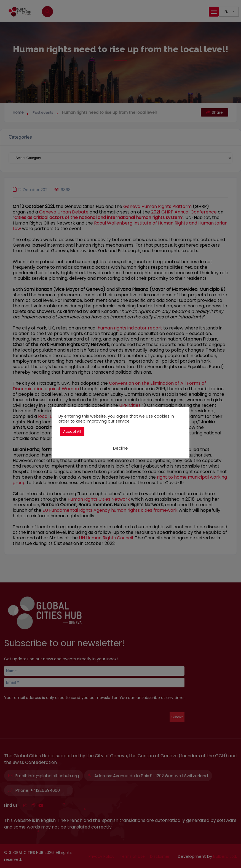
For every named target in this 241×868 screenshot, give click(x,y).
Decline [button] (120, 448)
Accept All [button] (72, 432)
